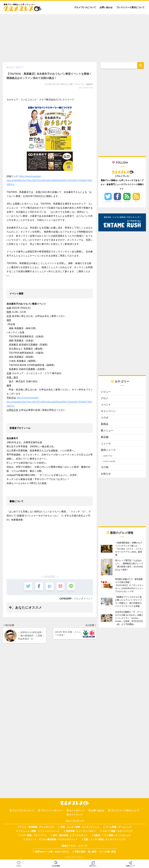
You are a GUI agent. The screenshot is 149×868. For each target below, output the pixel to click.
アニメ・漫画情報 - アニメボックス (37, 827)
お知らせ (106, 474)
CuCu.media (109, 461)
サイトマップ (76, 815)
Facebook (117, 201)
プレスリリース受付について (130, 7)
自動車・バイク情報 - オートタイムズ (112, 835)
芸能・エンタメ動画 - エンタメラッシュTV (105, 839)
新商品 (105, 424)
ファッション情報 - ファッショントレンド (39, 831)
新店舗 (105, 437)
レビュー (106, 392)
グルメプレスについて (85, 7)
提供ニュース (108, 450)
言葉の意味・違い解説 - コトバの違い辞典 (95, 852)
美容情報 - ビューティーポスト (81, 831)
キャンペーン (108, 411)
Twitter (108, 201)
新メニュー (107, 431)
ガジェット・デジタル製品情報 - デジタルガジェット (52, 839)
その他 (105, 467)
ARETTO (108, 456)
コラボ (105, 418)
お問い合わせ (106, 7)
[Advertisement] (74, 37)
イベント (88, 599)
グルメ (77, 599)
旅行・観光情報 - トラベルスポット (70, 835)
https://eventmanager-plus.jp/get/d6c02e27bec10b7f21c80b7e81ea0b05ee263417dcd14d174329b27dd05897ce (49, 180)
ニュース (106, 444)
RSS (136, 201)
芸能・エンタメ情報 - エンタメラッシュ (80, 827)
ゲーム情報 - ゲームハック (118, 827)
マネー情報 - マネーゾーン (34, 835)
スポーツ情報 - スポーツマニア (117, 831)
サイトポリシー (77, 811)
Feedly (127, 201)
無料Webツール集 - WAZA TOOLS (52, 852)
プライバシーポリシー (52, 811)
